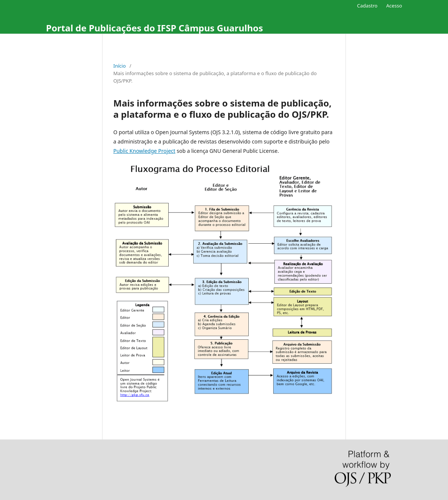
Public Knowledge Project (144, 151)
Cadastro (367, 6)
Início (119, 66)
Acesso (394, 6)
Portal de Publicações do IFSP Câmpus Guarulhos (154, 28)
